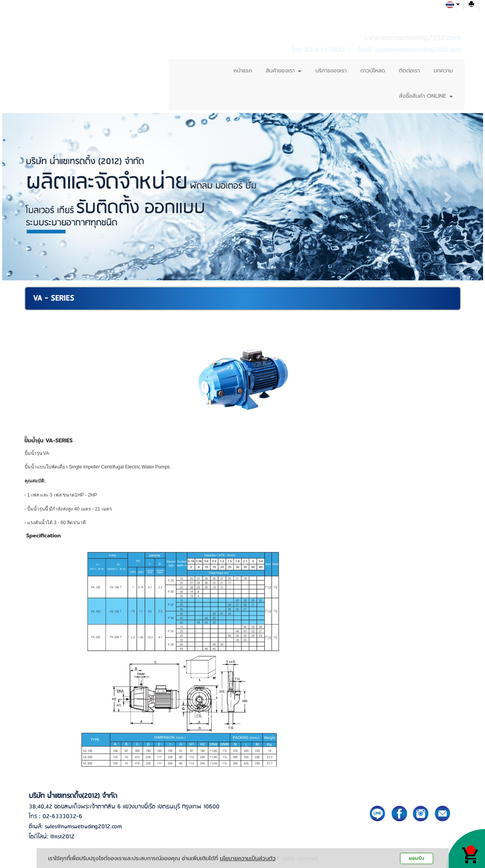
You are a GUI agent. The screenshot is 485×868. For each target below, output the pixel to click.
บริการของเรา (331, 71)
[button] (38, 197)
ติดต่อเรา (409, 71)
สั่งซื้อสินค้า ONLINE (426, 96)
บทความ (443, 71)
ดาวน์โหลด (373, 71)
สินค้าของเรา (284, 71)
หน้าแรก (243, 71)
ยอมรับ (417, 858)
